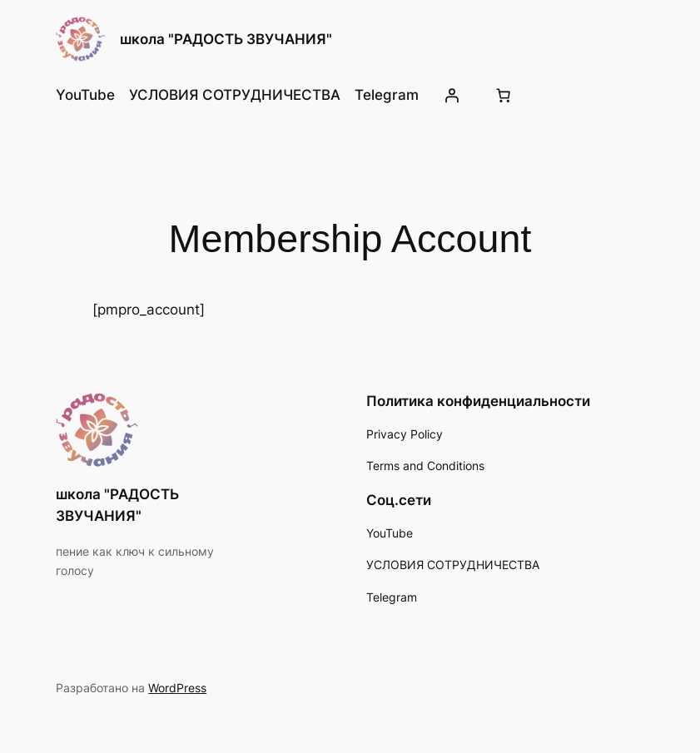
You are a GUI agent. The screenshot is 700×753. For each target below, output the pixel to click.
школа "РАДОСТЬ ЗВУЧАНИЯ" (226, 39)
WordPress (177, 688)
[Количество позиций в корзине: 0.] (503, 95)
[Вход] (452, 95)
